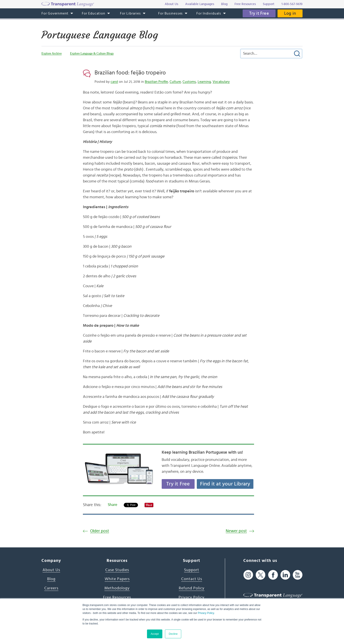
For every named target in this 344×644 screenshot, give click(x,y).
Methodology (117, 588)
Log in (290, 13)
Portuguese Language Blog (100, 35)
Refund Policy (192, 588)
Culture (175, 82)
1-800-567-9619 (292, 4)
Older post (100, 531)
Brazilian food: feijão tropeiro (130, 73)
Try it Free (259, 13)
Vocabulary (221, 82)
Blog (51, 579)
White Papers (117, 579)
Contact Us (192, 579)
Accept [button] (155, 634)
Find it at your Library (225, 484)
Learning (204, 82)
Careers (51, 588)
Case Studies (117, 570)
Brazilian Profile (156, 82)
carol (114, 82)
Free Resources (117, 597)
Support (192, 570)
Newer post (236, 531)
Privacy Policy (206, 613)
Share (112, 505)
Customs (189, 82)
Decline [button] (173, 634)
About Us (51, 570)
